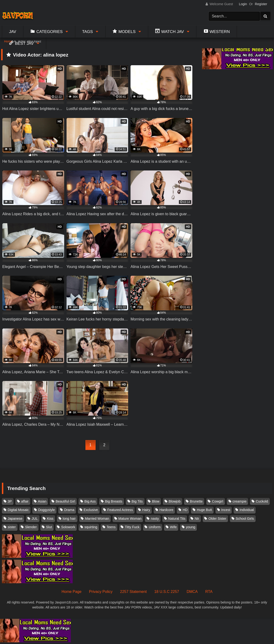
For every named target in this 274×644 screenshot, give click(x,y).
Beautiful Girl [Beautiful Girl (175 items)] (65, 501)
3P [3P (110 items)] (10, 501)
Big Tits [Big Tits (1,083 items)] (137, 501)
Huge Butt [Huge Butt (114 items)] (204, 510)
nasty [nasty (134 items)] (155, 518)
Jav (13, 32)
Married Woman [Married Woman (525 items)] (97, 518)
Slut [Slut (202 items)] (49, 527)
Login (243, 4)
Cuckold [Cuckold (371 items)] (262, 501)
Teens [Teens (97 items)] (111, 527)
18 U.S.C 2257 (167, 592)
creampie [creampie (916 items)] (239, 501)
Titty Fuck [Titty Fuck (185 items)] (132, 527)
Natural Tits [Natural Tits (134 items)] (177, 518)
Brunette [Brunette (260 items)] (196, 501)
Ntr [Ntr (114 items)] (197, 518)
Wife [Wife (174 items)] (173, 527)
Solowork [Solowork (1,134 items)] (68, 527)
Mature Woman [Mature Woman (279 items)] (130, 518)
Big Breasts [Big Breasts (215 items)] (114, 501)
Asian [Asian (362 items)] (42, 501)
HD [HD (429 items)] (185, 510)
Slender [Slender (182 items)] (31, 527)
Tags (88, 32)
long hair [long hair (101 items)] (69, 518)
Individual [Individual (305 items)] (247, 510)
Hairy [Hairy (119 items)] (146, 510)
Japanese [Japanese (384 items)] (15, 518)
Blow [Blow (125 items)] (156, 501)
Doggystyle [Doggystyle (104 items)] (46, 510)
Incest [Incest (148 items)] (226, 510)
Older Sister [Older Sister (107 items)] (217, 518)
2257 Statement (133, 592)
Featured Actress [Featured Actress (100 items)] (120, 510)
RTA (209, 592)
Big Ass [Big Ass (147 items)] (90, 501)
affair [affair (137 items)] (25, 501)
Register (261, 4)
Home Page (72, 592)
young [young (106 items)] (191, 527)
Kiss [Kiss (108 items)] (50, 518)
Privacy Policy (101, 592)
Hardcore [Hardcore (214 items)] (166, 510)
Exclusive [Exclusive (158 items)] (91, 510)
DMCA (192, 592)
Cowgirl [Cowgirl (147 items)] (218, 501)
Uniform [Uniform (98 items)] (155, 527)
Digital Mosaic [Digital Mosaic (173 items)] (18, 510)
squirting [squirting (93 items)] (91, 527)
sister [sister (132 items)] (12, 527)
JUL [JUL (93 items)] (35, 518)
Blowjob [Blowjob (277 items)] (175, 501)
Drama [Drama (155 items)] (69, 510)
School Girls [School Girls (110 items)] (245, 518)
